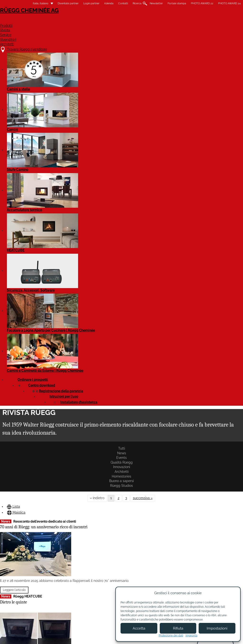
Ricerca (127, 3)
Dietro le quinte (23, 218)
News (31, 83)
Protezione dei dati (171, 635)
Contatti (113, 3)
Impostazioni (217, 628)
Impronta (192, 635)
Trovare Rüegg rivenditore (41, 590)
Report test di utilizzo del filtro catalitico (146, 134)
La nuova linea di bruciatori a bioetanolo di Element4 (92, 304)
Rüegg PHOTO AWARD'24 (146, 454)
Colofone (85, 636)
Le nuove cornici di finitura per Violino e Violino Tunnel (34, 466)
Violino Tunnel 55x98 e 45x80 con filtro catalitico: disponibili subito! (93, 222)
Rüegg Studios (198, 83)
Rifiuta (178, 628)
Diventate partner (58, 3)
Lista (16, 114)
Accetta (139, 628)
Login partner (81, 3)
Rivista (134, 21)
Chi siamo (92, 595)
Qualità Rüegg (70, 83)
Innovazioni (96, 83)
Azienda (99, 3)
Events (48, 83)
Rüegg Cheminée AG (34, 18)
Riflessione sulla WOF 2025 (147, 214)
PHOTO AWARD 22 (192, 3)
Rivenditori (189, 21)
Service (159, 21)
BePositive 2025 (23, 308)
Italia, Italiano (28, 3)
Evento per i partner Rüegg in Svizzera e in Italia (35, 376)
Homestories (142, 83)
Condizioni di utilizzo (112, 636)
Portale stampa (167, 3)
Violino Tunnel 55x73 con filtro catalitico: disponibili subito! (147, 378)
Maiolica (37, 114)
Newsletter (146, 3)
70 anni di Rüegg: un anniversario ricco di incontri (35, 138)
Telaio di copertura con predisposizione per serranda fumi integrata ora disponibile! (206, 305)
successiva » (143, 96)
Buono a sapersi (169, 83)
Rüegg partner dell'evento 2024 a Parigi (89, 134)
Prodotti (108, 21)
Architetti (222, 21)
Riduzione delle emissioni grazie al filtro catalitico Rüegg (203, 140)
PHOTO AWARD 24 (219, 3)
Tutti (15, 83)
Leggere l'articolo (24, 199)
